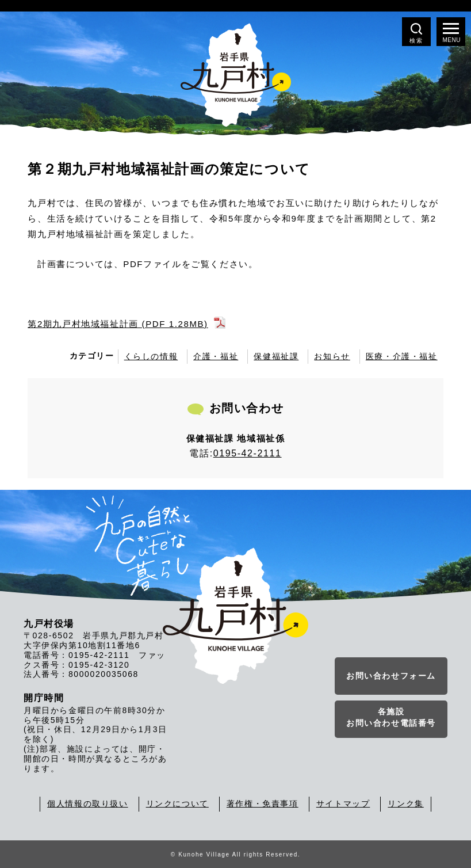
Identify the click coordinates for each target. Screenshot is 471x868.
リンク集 (405, 804)
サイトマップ (343, 804)
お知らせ (332, 356)
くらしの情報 (151, 356)
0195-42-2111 (248, 453)
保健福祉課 (276, 356)
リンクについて (177, 804)
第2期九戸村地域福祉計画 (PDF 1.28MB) (118, 324)
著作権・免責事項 (263, 804)
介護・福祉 (216, 356)
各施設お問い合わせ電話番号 (391, 717)
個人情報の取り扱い (87, 804)
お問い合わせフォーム (391, 676)
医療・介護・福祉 (402, 356)
